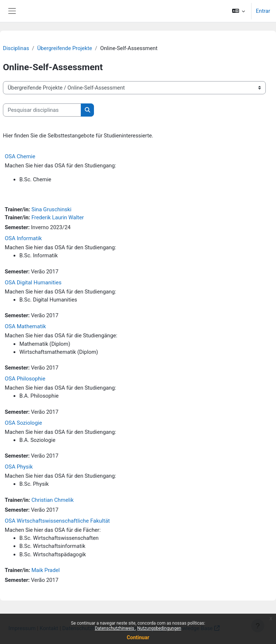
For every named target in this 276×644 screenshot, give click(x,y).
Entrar (263, 11)
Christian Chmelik (53, 500)
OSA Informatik (23, 238)
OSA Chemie (20, 156)
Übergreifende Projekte (65, 48)
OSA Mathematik (25, 326)
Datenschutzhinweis (115, 628)
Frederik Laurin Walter (58, 217)
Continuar (138, 637)
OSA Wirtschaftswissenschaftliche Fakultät (57, 521)
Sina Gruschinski (51, 209)
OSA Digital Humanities (33, 283)
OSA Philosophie (25, 379)
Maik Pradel (46, 570)
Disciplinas (16, 48)
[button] (238, 11)
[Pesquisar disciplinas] (42, 110)
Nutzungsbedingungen (159, 628)
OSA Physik (19, 467)
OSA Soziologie (23, 423)
